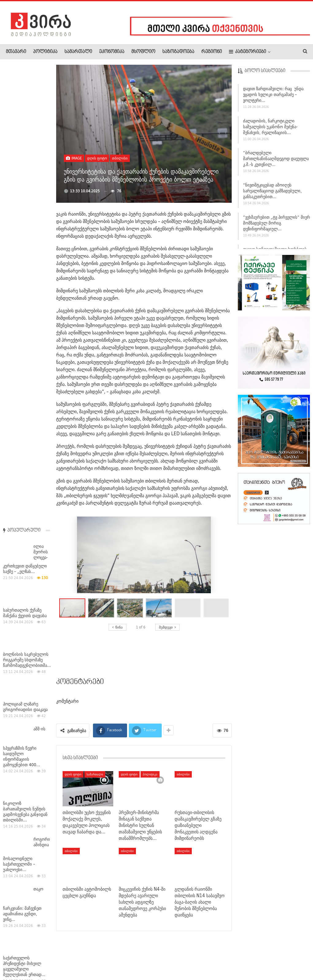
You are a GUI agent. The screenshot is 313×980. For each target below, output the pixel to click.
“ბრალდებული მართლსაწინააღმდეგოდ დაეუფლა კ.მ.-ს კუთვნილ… (276, 161)
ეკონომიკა (112, 52)
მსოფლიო (143, 52)
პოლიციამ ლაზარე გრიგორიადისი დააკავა (25, 247)
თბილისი (120, 158)
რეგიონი (212, 52)
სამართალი (78, 52)
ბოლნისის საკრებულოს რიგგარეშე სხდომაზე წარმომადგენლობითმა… (27, 200)
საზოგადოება (178, 52)
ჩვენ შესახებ (16, 957)
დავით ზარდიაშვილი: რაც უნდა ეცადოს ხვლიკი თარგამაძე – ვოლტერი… (273, 97)
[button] (102, 608)
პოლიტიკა (45, 52)
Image (74, 158)
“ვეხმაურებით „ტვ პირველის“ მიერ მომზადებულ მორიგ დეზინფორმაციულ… (276, 225)
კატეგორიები (247, 52)
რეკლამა (45, 957)
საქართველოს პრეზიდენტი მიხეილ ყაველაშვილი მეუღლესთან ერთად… (24, 507)
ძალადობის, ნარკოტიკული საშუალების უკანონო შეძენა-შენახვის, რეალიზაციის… (270, 129)
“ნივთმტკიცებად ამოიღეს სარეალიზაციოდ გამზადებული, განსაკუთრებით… (272, 193)
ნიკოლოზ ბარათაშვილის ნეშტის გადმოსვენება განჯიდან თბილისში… (25, 352)
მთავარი (16, 52)
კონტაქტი (71, 957)
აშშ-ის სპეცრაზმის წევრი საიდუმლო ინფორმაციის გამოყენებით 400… (24, 287)
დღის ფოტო (97, 158)
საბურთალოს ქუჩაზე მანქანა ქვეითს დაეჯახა (25, 153)
